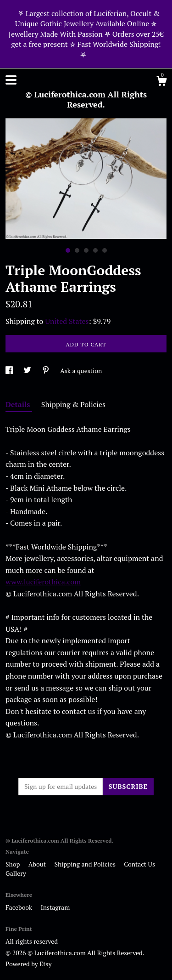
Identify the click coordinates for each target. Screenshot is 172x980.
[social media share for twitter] (28, 371)
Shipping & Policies (73, 404)
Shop (14, 864)
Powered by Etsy (28, 964)
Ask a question (81, 371)
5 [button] (105, 250)
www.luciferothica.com (43, 582)
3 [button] (86, 250)
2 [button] (77, 250)
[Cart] (161, 82)
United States (67, 321)
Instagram (55, 907)
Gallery (16, 873)
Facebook (20, 907)
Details (19, 404)
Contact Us (139, 864)
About (38, 864)
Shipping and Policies (86, 864)
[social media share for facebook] (10, 371)
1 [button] (68, 250)
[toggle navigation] (11, 80)
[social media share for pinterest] (47, 371)
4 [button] (95, 250)
